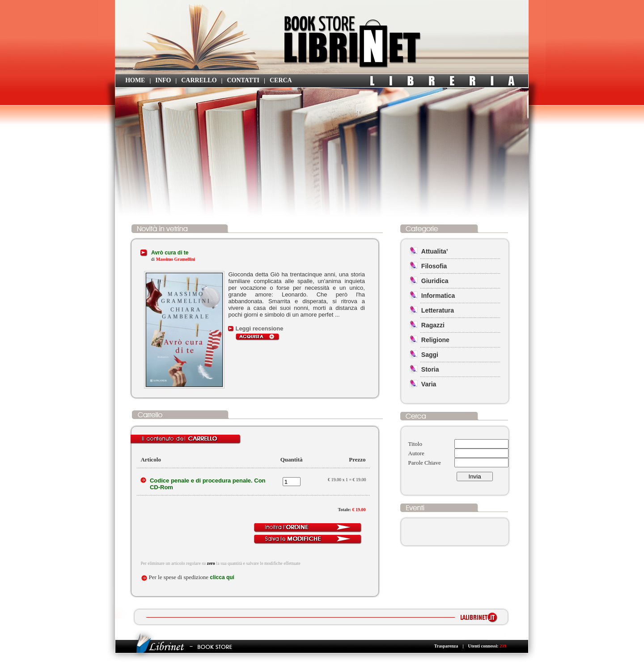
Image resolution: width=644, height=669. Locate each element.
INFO (163, 80)
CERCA (281, 80)
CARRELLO (199, 80)
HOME (135, 80)
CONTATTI (243, 80)
